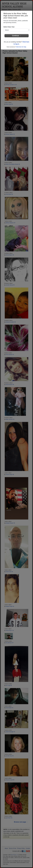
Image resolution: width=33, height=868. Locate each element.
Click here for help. (21, 47)
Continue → (16, 36)
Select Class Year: (9, 27)
